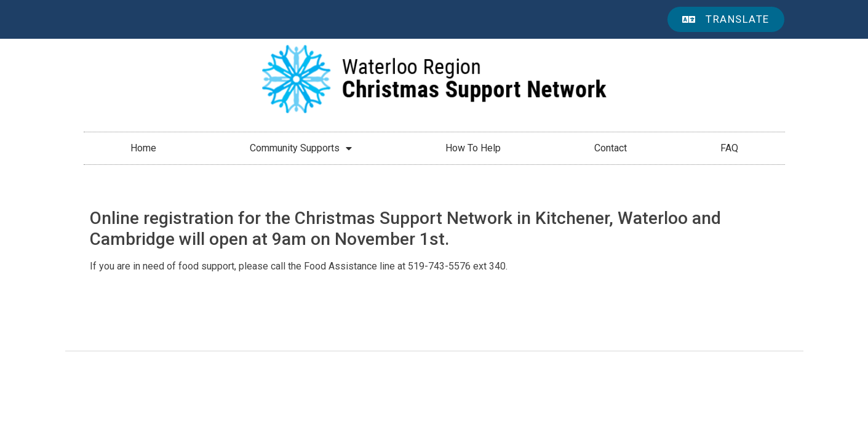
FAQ (729, 148)
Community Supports (301, 148)
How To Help (473, 148)
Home (143, 148)
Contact (611, 148)
